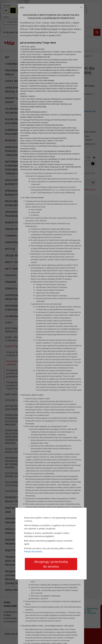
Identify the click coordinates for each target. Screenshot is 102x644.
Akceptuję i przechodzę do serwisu (51, 564)
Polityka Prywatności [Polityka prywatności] (33, 552)
